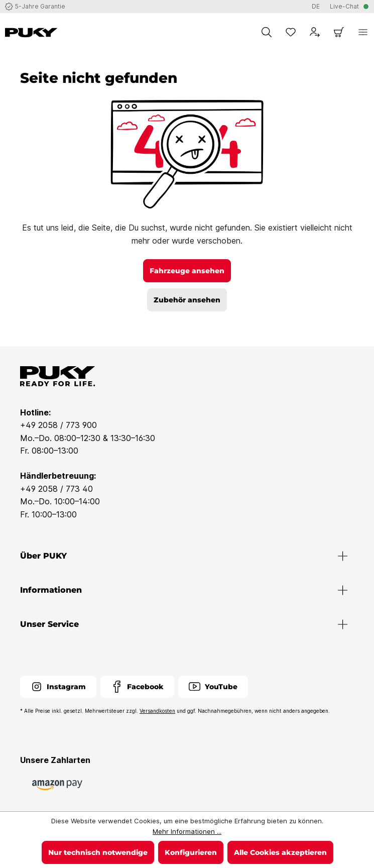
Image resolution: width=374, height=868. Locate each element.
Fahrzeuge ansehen (187, 271)
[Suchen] (267, 32)
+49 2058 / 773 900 (58, 425)
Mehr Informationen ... (187, 831)
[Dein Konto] (315, 32)
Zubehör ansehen (187, 300)
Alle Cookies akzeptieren (280, 852)
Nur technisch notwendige (98, 852)
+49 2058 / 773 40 (56, 489)
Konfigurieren (191, 852)
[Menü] (363, 32)
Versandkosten (157, 711)
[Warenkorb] (339, 32)
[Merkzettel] (291, 32)
